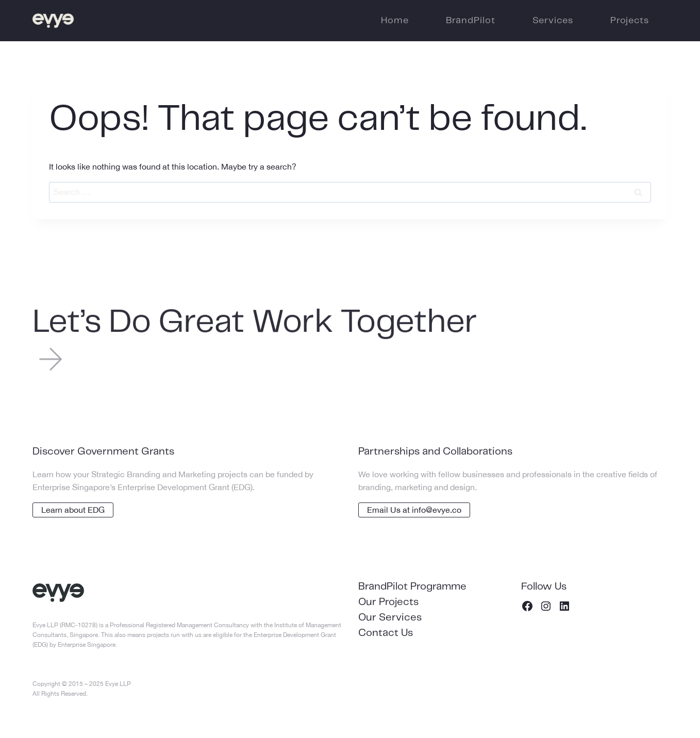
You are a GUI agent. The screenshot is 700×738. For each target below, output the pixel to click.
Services (553, 21)
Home (395, 21)
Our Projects (388, 602)
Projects (630, 21)
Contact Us (386, 633)
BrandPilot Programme (412, 587)
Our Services (390, 618)
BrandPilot (471, 21)
